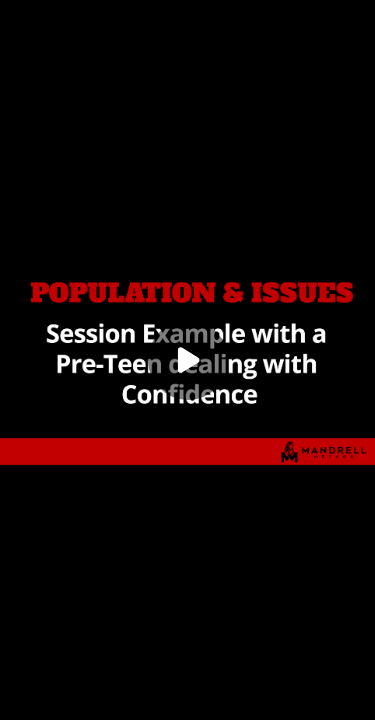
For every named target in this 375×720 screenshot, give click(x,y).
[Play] (188, 360)
